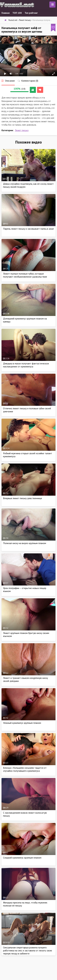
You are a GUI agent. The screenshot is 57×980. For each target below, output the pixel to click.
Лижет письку (22, 130)
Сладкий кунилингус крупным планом (22, 858)
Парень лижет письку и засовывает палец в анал (28, 229)
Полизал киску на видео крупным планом (25, 543)
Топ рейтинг (31, 13)
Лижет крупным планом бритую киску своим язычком (26, 634)
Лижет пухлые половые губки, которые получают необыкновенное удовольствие (25, 275)
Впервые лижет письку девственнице (22, 498)
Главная (6, 13)
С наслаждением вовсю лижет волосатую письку (25, 814)
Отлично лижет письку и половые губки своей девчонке (27, 410)
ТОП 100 (17, 13)
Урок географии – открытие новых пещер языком (25, 590)
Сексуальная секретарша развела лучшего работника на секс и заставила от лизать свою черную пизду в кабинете (28, 950)
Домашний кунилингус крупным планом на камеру (25, 320)
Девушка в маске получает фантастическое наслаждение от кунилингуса (26, 365)
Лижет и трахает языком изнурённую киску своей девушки (25, 679)
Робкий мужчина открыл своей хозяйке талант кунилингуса (28, 455)
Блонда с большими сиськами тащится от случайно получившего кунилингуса (25, 769)
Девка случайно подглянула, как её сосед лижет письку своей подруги (28, 185)
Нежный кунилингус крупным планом (22, 723)
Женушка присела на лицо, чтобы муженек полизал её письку (25, 904)
